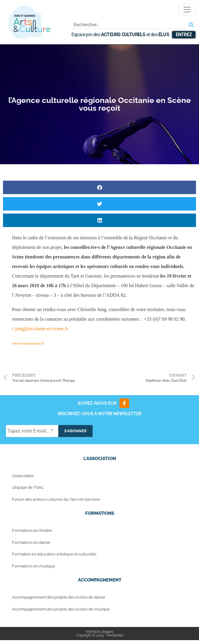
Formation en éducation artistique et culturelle (54, 554)
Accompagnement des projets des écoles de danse (59, 597)
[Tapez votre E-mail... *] (32, 431)
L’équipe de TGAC (28, 487)
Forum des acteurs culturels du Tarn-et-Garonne (56, 499)
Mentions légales (100, 632)
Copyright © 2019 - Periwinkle (100, 635)
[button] (99, 187)
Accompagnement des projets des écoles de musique (61, 609)
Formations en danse (31, 542)
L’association (23, 476)
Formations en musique (33, 566)
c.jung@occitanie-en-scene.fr (40, 329)
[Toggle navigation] (187, 10)
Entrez (184, 35)
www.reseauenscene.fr (28, 343)
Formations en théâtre (32, 530)
